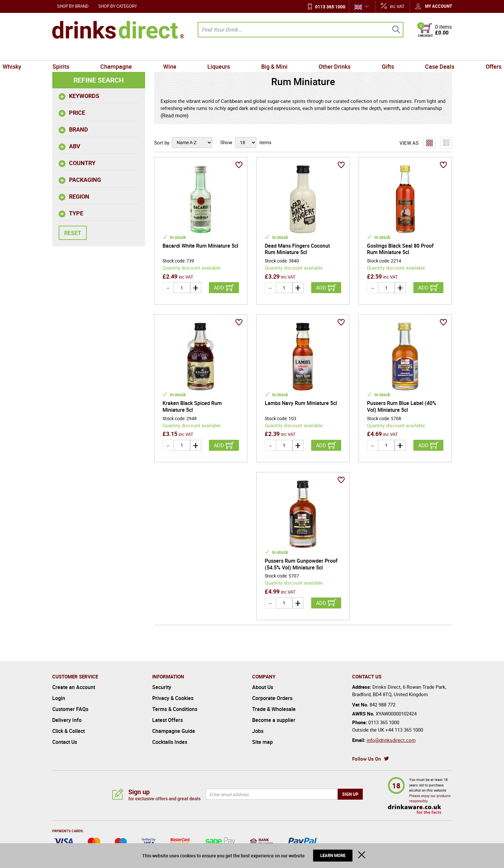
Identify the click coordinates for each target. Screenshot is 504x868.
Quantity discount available (192, 268)
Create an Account (74, 687)
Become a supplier (274, 720)
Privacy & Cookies (173, 698)
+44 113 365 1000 (404, 730)
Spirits (101, 53)
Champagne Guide (174, 731)
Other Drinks (317, 53)
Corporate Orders (272, 698)
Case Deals (399, 53)
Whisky (64, 53)
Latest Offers (168, 720)
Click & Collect (69, 731)
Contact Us (65, 742)
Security (162, 687)
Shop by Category (118, 6)
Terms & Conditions (175, 709)
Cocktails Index (170, 742)
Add (219, 288)
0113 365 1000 (330, 7)
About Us (263, 687)
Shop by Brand (73, 6)
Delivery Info (67, 720)
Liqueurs (224, 53)
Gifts (359, 53)
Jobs (258, 731)
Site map (262, 742)
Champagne (145, 53)
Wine (187, 53)
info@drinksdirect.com (391, 740)
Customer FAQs (70, 709)
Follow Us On (366, 759)
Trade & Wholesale (274, 709)
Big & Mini (269, 53)
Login (59, 698)
